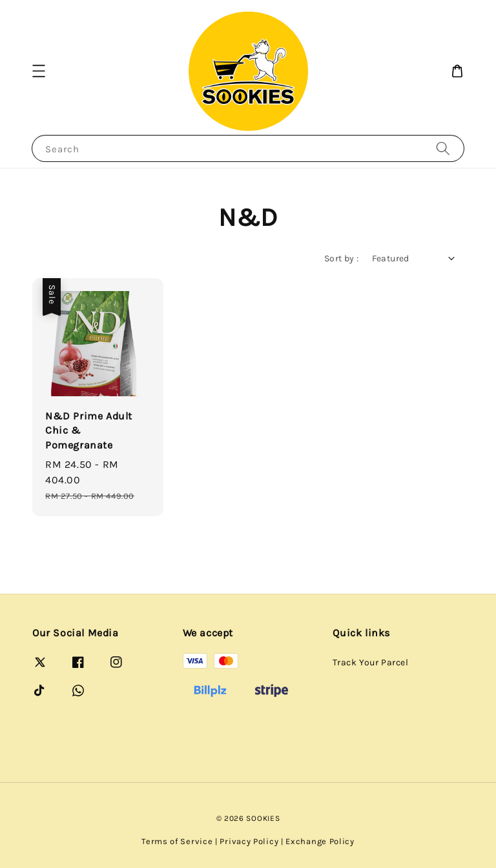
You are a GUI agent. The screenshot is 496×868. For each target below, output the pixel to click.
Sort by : (342, 258)
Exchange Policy (320, 841)
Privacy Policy (249, 841)
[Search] (443, 148)
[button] (39, 71)
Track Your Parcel (370, 662)
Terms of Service (177, 841)
